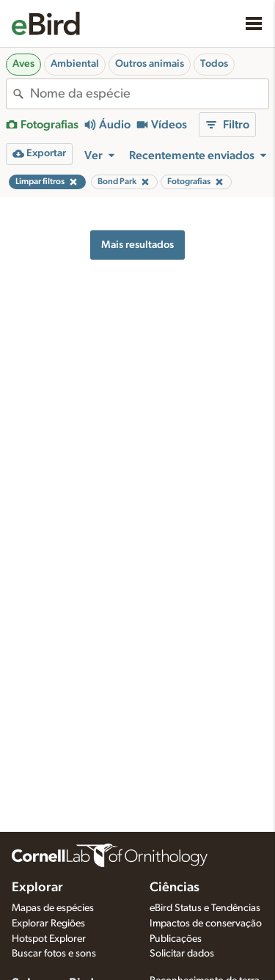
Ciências (175, 888)
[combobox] (149, 94)
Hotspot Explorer (49, 939)
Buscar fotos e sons (54, 954)
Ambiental (75, 64)
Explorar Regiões (48, 924)
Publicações (176, 939)
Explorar (37, 888)
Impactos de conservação (206, 924)
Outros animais (150, 64)
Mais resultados (137, 245)
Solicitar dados (182, 954)
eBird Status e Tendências (205, 908)
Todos (214, 64)
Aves (23, 64)
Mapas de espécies (53, 908)
